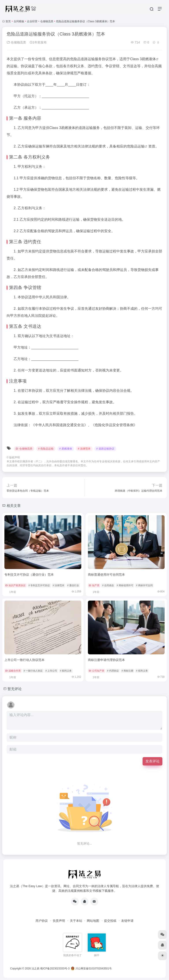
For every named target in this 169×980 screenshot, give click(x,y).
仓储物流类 (47, 21)
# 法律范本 (84, 449)
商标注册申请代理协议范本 (106, 660)
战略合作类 (13, 671)
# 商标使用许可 (125, 585)
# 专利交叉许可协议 (39, 585)
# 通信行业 (73, 585)
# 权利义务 (66, 671)
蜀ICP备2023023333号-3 (55, 969)
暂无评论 (15, 689)
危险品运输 (136, 146)
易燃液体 (149, 59)
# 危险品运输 (46, 449)
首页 (8, 21)
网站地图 (93, 921)
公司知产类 (97, 671)
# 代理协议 (113, 671)
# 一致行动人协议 (33, 671)
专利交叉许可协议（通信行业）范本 (29, 575)
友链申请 (127, 921)
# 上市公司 (51, 671)
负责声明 (59, 921)
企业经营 (32, 21)
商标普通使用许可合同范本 (106, 575)
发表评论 (152, 761)
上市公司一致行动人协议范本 (24, 660)
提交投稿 (110, 921)
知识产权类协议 (15, 585)
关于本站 (76, 921)
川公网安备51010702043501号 (91, 969)
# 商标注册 (127, 671)
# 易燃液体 (66, 449)
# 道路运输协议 (105, 449)
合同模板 (19, 21)
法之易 (35, 969)
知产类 (94, 585)
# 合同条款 (108, 585)
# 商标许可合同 (144, 585)
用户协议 (42, 921)
